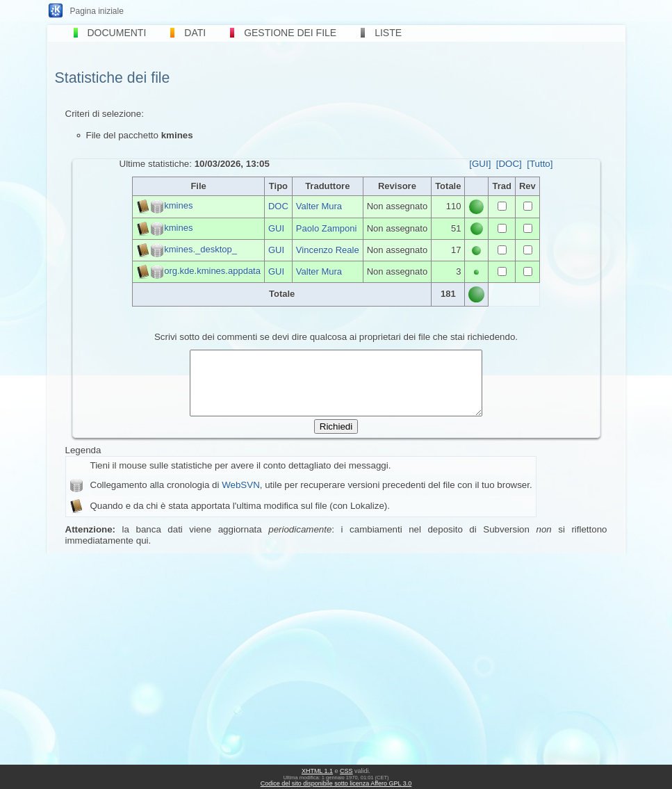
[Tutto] (540, 164)
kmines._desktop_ (200, 249)
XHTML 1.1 (317, 771)
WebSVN (241, 497)
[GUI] (480, 164)
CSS (346, 771)
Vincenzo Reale (328, 250)
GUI (276, 228)
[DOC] (509, 164)
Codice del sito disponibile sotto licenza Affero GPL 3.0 (336, 783)
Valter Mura (319, 206)
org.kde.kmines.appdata (212, 271)
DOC (278, 206)
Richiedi (336, 439)
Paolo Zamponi (326, 228)
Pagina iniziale (97, 11)
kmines (178, 206)
